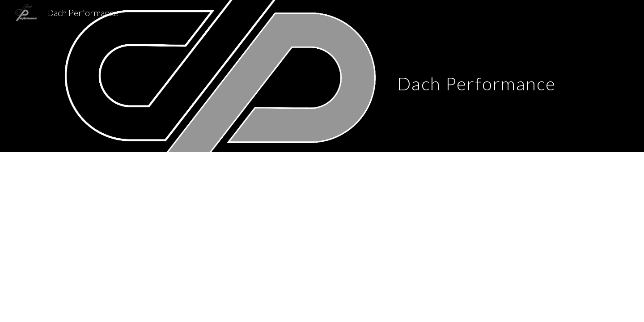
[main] (476, 76)
